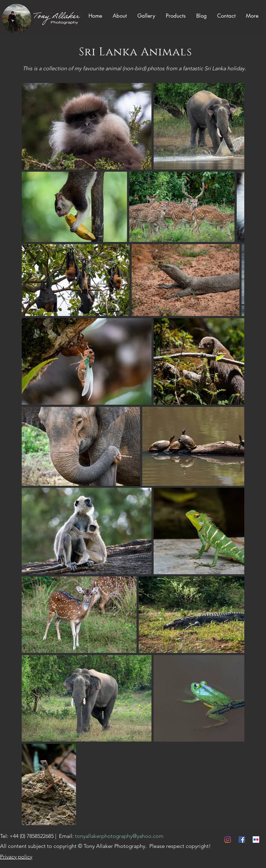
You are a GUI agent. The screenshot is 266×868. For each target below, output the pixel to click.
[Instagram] (228, 840)
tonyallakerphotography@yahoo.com (119, 836)
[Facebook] (242, 840)
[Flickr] (256, 840)
